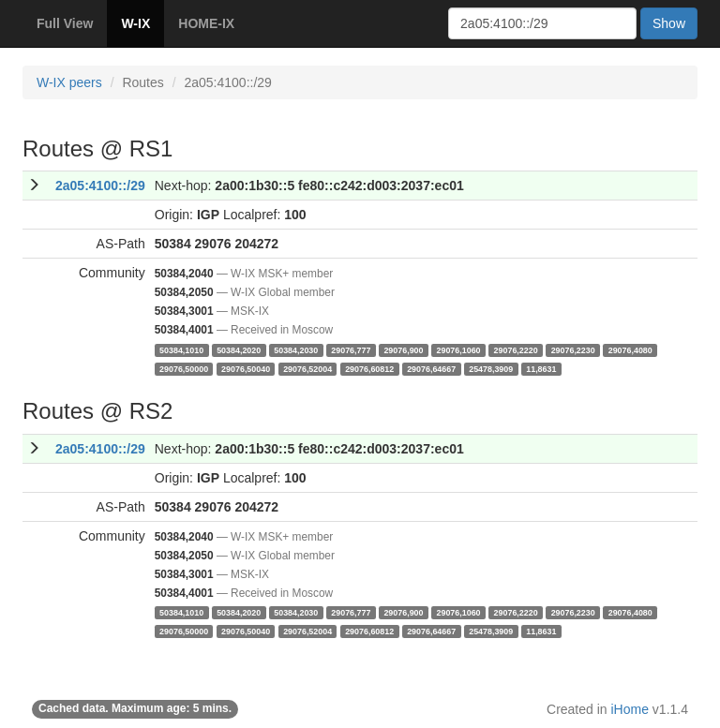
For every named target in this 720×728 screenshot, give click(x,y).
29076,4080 (630, 349)
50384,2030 (296, 349)
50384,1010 (181, 349)
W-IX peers (69, 82)
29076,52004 (307, 368)
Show (669, 23)
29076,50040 (246, 368)
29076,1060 (459, 349)
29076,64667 (431, 368)
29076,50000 (184, 368)
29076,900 (403, 349)
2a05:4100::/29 (100, 186)
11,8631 (541, 368)
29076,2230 (573, 349)
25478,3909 (491, 368)
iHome (630, 709)
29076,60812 (369, 368)
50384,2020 (239, 349)
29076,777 (351, 349)
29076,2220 (516, 349)
